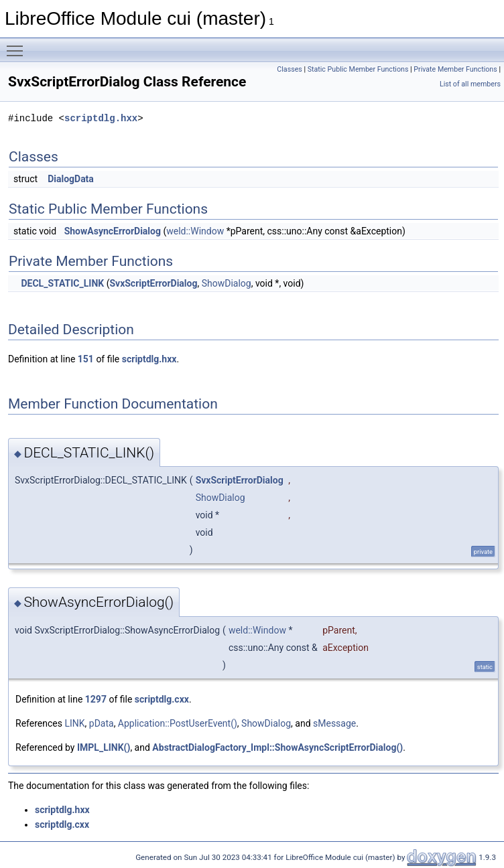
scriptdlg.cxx (162, 699)
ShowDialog (227, 283)
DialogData (71, 179)
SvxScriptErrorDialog (153, 283)
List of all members (470, 84)
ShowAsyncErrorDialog (113, 231)
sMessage (334, 723)
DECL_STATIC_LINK (62, 283)
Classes (289, 69)
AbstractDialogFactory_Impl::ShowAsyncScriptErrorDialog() (277, 747)
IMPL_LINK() (104, 747)
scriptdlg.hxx (101, 118)
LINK (74, 723)
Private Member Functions (455, 69)
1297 (96, 699)
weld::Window (195, 231)
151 (86, 359)
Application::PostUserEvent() (178, 723)
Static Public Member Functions (358, 69)
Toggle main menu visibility (18, 45)
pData (102, 723)
